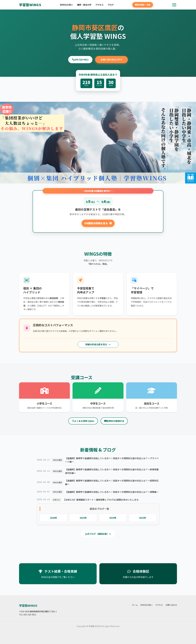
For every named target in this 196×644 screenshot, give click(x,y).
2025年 (83, 518)
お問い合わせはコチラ (111, 60)
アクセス (99, 5)
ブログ (111, 5)
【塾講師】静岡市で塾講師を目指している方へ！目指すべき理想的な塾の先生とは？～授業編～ (112, 492)
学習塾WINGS (30, 5)
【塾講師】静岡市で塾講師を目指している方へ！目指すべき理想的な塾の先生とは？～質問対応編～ (112, 482)
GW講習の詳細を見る (98, 223)
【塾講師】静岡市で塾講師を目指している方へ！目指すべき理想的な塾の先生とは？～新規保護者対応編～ (112, 471)
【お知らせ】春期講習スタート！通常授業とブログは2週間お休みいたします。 (102, 500)
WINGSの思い (66, 5)
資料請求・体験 (143, 5)
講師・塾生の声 (84, 5)
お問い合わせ (171, 605)
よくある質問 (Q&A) (83, 421)
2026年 (53, 518)
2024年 (113, 518)
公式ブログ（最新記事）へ (98, 534)
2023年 (143, 518)
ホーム (135, 605)
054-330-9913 (80, 60)
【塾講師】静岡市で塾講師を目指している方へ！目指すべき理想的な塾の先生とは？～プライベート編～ (112, 460)
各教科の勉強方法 (114, 421)
